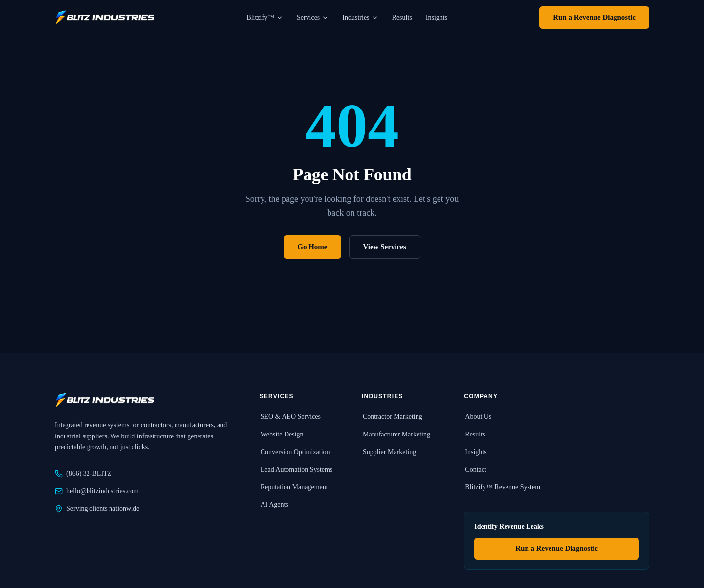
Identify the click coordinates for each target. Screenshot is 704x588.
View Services (385, 247)
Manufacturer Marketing (396, 434)
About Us (478, 417)
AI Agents (274, 505)
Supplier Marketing (389, 452)
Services (313, 17)
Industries (360, 17)
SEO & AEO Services (290, 417)
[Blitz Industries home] (105, 18)
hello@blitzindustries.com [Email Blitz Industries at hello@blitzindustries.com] (97, 491)
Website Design (282, 434)
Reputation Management (294, 487)
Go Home (312, 247)
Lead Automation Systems (296, 469)
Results (402, 17)
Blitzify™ (265, 17)
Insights (437, 17)
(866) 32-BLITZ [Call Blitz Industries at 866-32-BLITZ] (83, 474)
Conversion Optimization (295, 452)
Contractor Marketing (392, 417)
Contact (475, 469)
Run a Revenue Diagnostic (594, 17)
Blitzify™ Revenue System (502, 487)
